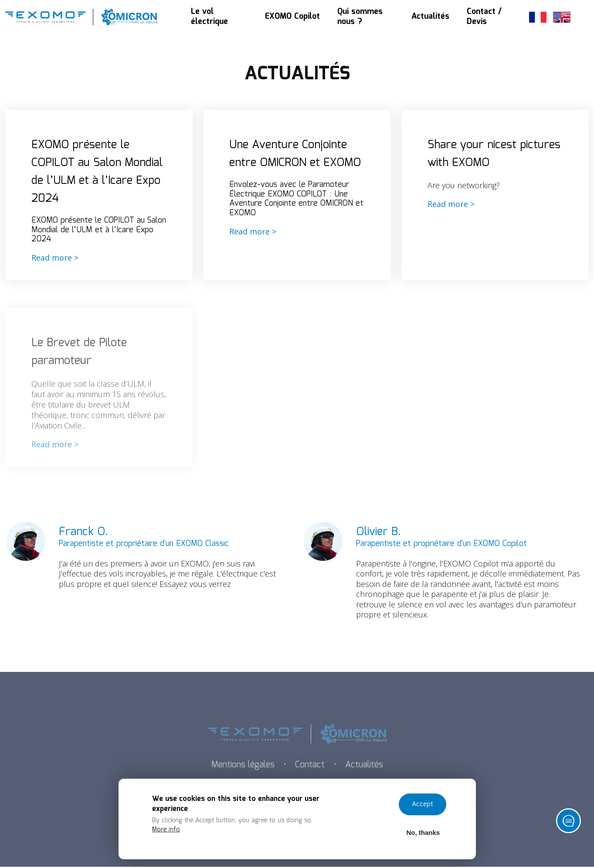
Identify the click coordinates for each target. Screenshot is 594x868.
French (538, 17)
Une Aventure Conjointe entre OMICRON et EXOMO (297, 154)
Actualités (430, 17)
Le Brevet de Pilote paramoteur (80, 365)
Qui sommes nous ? (360, 17)
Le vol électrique (209, 17)
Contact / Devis (484, 17)
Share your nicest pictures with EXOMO (495, 154)
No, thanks (423, 832)
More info (166, 829)
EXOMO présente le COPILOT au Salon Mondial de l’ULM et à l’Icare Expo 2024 (97, 172)
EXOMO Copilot (292, 17)
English (562, 17)
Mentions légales (242, 766)
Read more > (55, 259)
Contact (311, 766)
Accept (423, 804)
